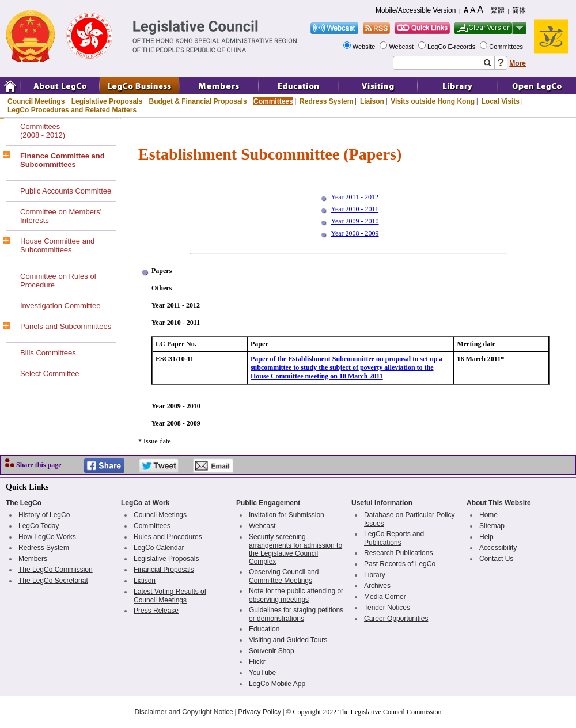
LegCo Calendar (159, 548)
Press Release (156, 611)
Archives (377, 586)
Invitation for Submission (287, 515)
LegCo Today (39, 526)
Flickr (257, 662)
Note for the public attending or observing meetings (296, 595)
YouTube (262, 673)
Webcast (402, 47)
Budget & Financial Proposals (198, 101)
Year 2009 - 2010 (355, 221)
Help (486, 537)
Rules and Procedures (168, 537)
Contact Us (496, 559)
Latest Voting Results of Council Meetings (170, 596)
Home (488, 515)
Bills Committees (48, 353)
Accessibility (498, 548)
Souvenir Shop (272, 651)
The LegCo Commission (56, 570)
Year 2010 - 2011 (355, 209)
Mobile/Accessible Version (416, 10)
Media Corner (385, 597)
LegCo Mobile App (277, 684)
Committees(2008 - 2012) (43, 131)
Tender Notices (387, 608)
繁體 (498, 10)
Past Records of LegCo (400, 564)
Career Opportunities (396, 619)
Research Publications (398, 553)
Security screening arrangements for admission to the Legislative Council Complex (295, 549)
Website (365, 47)
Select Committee (50, 374)
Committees (507, 47)
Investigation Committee (60, 306)
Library (375, 575)
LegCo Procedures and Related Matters (72, 110)
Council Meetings (36, 101)
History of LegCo (44, 515)
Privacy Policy (259, 712)
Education (264, 629)
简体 (519, 10)
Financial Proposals (164, 570)
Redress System (326, 101)
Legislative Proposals (107, 101)
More (518, 63)
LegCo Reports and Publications (394, 538)
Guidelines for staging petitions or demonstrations (296, 614)
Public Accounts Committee (66, 191)
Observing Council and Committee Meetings (284, 576)
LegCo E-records (452, 47)
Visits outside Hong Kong (433, 101)
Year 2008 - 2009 (355, 233)
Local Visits (500, 101)
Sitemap (492, 526)
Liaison (372, 101)
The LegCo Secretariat (53, 581)
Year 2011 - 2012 (355, 197)
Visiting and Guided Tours (288, 640)
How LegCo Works (47, 537)
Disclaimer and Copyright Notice (183, 712)
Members (33, 559)
